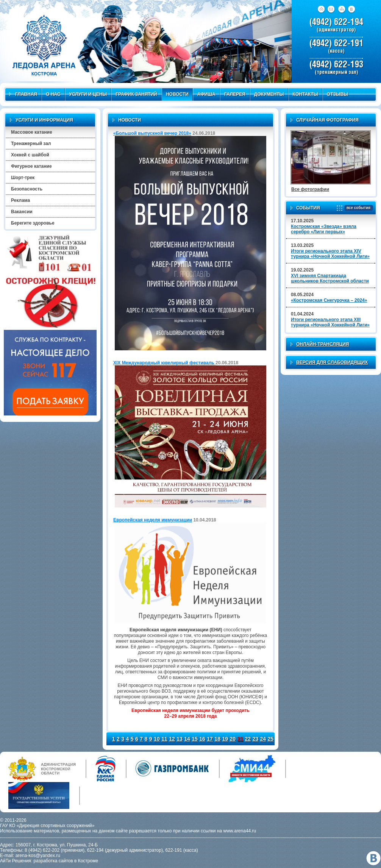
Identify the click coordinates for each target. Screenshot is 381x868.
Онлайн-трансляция (322, 344)
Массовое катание (32, 132)
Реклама (20, 200)
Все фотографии (310, 189)
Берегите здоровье (33, 223)
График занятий (136, 94)
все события (357, 208)
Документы (269, 94)
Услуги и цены (88, 94)
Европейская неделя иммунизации (153, 520)
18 (217, 739)
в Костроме (86, 861)
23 (256, 739)
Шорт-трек (23, 178)
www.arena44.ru (240, 831)
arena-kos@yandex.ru (38, 856)
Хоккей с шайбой (30, 155)
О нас (53, 94)
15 (195, 739)
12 (172, 739)
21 (240, 739)
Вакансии (22, 212)
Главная (23, 94)
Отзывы (337, 94)
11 (164, 739)
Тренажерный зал (31, 144)
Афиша (206, 94)
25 (271, 739)
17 (210, 739)
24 (263, 739)
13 (180, 739)
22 (248, 739)
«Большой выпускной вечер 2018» (152, 133)
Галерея (235, 94)
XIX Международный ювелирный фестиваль (164, 363)
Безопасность (27, 189)
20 (233, 739)
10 (157, 739)
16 (202, 739)
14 (187, 739)
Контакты (305, 94)
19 (225, 739)
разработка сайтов (53, 861)
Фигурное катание (31, 166)
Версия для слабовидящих (332, 362)
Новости (177, 94)
